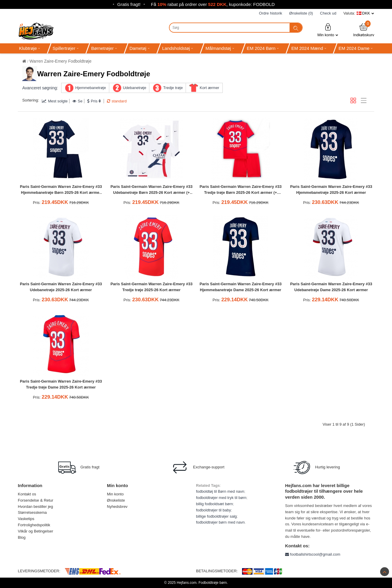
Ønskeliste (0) (301, 13)
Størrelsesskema (32, 512)
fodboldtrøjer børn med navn (220, 522)
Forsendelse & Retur (35, 500)
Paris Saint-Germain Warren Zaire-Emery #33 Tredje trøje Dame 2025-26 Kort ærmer (61, 384)
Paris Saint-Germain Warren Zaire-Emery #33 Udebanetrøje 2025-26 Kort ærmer (61, 287)
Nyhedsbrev (117, 507)
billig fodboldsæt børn (214, 504)
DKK (366, 13)
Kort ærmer (209, 88)
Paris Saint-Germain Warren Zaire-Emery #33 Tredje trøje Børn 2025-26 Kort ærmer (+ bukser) (241, 190)
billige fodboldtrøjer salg (216, 516)
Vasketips (26, 519)
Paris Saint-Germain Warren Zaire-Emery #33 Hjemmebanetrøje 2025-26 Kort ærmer (331, 190)
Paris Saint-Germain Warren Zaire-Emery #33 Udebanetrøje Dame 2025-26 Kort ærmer (331, 287)
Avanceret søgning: (40, 88)
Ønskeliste (116, 500)
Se (78, 101)
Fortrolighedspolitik (34, 525)
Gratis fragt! (129, 4)
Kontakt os (27, 494)
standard (117, 101)
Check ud (328, 13)
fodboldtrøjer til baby (214, 510)
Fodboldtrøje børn (212, 583)
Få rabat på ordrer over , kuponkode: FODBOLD (213, 4)
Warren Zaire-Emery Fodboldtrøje (60, 61)
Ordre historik (271, 13)
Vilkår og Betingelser (35, 531)
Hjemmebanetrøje (90, 88)
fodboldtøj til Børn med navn (220, 491)
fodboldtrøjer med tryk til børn (221, 498)
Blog (22, 537)
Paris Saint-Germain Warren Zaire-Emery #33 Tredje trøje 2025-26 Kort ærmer (151, 287)
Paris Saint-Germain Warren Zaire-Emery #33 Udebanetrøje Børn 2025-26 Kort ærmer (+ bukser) (151, 190)
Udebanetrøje (135, 88)
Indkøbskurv (364, 30)
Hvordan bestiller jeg (35, 507)
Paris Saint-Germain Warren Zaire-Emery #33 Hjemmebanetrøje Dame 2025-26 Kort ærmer (241, 287)
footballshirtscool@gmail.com (313, 554)
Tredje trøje (173, 88)
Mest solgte (55, 101)
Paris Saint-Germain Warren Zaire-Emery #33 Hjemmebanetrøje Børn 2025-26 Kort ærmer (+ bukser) (61, 190)
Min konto (328, 30)
